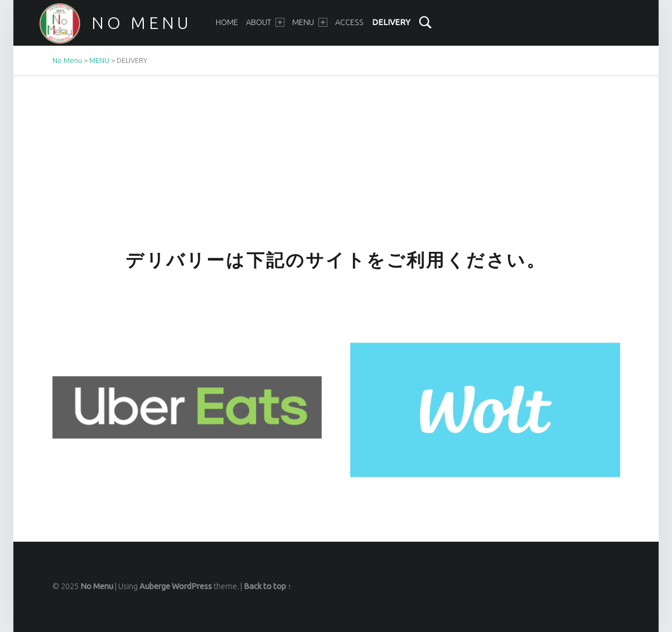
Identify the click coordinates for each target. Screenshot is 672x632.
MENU (310, 22)
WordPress (192, 586)
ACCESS (349, 22)
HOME (227, 22)
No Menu (142, 23)
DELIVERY (391, 22)
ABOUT (265, 22)
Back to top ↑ (268, 586)
